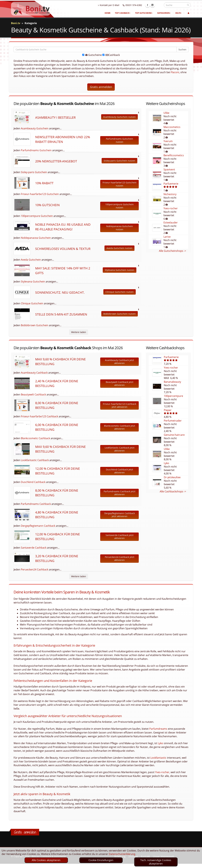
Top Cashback (123, 13)
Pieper (168, 410)
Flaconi (175, 72)
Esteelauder (171, 223)
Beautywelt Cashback (33, 395)
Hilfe (179, 13)
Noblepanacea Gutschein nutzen (120, 228)
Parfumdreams (158, 729)
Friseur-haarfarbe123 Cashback (39, 416)
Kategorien (164, 13)
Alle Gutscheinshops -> (172, 251)
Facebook (154, 5)
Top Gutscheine (144, 13)
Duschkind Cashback (33, 482)
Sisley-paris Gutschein (34, 172)
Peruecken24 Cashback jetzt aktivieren (120, 559)
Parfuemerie (171, 184)
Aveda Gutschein (31, 260)
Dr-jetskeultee (172, 477)
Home (108, 13)
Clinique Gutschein (32, 303)
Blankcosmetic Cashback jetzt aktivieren (120, 427)
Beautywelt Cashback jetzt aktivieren (120, 384)
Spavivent (169, 169)
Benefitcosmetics (174, 155)
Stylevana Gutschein (33, 282)
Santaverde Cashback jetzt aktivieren (120, 537)
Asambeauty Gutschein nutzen (119, 117)
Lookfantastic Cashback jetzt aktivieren (120, 449)
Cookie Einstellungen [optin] (101, 860)
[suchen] (188, 5)
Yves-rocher (171, 208)
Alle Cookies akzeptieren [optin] (46, 860)
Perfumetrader (173, 421)
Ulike (166, 113)
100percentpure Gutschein (37, 216)
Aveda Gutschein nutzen (119, 248)
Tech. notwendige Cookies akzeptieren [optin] (156, 862)
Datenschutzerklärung (122, 854)
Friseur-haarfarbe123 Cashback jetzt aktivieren (120, 405)
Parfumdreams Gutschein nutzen (119, 140)
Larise (167, 237)
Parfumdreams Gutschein (36, 150)
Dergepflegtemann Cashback (38, 526)
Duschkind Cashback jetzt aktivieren (119, 471)
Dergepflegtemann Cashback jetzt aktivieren (120, 515)
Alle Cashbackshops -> (173, 491)
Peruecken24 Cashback (35, 569)
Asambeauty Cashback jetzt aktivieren (119, 362)
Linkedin (159, 5)
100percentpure (173, 396)
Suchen (182, 49)
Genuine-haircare (174, 435)
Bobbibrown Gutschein (35, 325)
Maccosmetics (172, 127)
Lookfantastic (158, 758)
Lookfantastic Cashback (35, 460)
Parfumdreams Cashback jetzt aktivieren (120, 493)
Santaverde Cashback (34, 548)
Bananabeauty (172, 382)
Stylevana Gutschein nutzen (120, 270)
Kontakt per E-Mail (115, 5)
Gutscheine (92, 55)
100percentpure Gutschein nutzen (119, 206)
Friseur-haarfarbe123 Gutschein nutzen (120, 184)
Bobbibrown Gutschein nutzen (120, 314)
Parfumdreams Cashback (36, 504)
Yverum (168, 141)
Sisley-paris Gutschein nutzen (119, 161)
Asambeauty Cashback (34, 373)
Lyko (166, 463)
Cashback (111, 55)
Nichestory (170, 194)
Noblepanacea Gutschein (36, 238)
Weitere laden (79, 332)
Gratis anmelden (101, 87)
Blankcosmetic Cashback (35, 438)
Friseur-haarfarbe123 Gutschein (40, 194)
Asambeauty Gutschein (35, 128)
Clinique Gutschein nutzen (120, 292)
